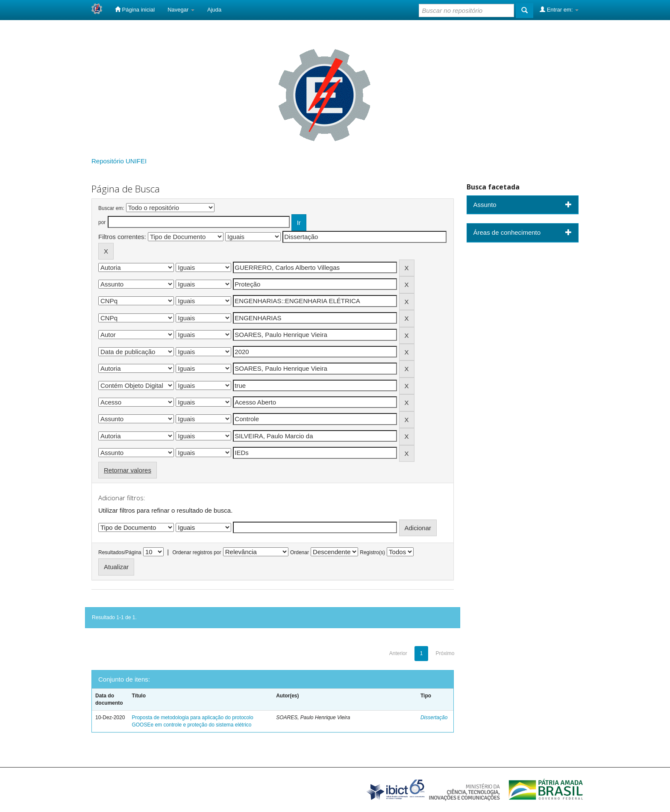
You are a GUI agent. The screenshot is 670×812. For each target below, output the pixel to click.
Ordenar (300, 552)
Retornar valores (128, 470)
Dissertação (434, 718)
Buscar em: (111, 208)
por (102, 222)
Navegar (181, 10)
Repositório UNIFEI (119, 161)
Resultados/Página (120, 552)
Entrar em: (559, 9)
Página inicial (135, 9)
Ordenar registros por (197, 552)
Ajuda (214, 10)
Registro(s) (372, 552)
